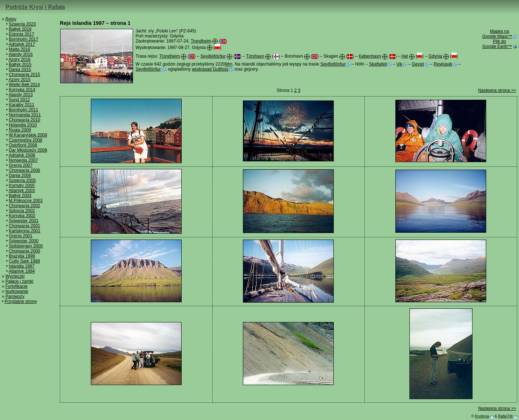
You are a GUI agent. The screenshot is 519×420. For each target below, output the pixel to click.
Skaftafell (378, 64)
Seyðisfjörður (213, 56)
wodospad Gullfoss (210, 69)
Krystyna (482, 416)
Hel (405, 56)
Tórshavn (255, 56)
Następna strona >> (497, 90)
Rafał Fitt (505, 416)
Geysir (418, 64)
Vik (399, 64)
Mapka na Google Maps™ (497, 34)
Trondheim (201, 41)
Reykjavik (443, 64)
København (370, 56)
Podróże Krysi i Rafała (36, 7)
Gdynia (435, 56)
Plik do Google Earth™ (497, 44)
